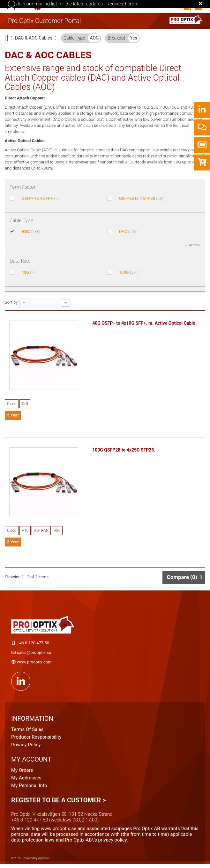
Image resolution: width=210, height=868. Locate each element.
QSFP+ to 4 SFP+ (40, 198)
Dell (25, 405)
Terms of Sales (27, 732)
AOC (94, 38)
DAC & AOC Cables (34, 38)
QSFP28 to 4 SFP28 (142, 198)
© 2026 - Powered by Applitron (30, 861)
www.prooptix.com (34, 665)
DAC (128, 231)
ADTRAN (41, 533)
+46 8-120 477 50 (33, 645)
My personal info (29, 788)
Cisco (12, 405)
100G (129, 272)
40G (28, 272)
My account (31, 762)
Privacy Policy (26, 747)
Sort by (11, 302)
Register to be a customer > (58, 803)
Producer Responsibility (36, 740)
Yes (134, 38)
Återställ (195, 245)
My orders (22, 773)
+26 (57, 533)
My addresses (26, 780)
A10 (25, 533)
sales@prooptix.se (34, 655)
